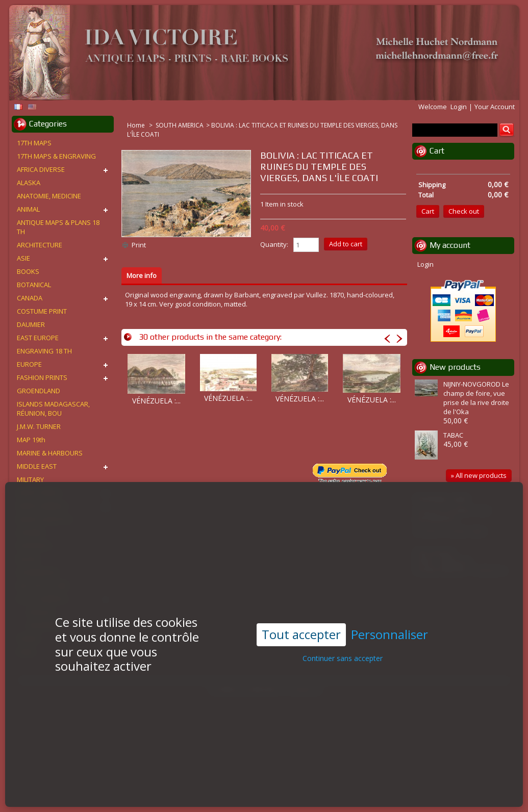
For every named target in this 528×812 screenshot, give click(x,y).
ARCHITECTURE (40, 245)
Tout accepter (301, 615)
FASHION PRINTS (42, 377)
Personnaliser (389, 615)
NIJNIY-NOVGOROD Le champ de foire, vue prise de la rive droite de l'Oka (476, 398)
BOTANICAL (34, 285)
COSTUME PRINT (42, 311)
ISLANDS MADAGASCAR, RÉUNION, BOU (53, 409)
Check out (464, 211)
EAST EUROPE (38, 338)
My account (450, 245)
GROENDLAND (39, 391)
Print (139, 245)
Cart (437, 151)
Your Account (495, 107)
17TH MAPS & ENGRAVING (56, 156)
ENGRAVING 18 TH (44, 351)
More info (142, 275)
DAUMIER (31, 324)
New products (455, 367)
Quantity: (274, 244)
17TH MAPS (34, 143)
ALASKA (29, 183)
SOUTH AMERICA (180, 125)
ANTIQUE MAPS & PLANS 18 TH (58, 227)
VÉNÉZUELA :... (156, 401)
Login (459, 107)
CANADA (30, 298)
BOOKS (28, 271)
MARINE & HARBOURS (50, 453)
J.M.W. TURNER (39, 426)
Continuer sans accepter (343, 639)
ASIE (23, 258)
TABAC (453, 435)
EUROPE (29, 364)
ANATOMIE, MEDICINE (49, 196)
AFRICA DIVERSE (41, 169)
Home (137, 125)
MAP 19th (31, 440)
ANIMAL (28, 209)
